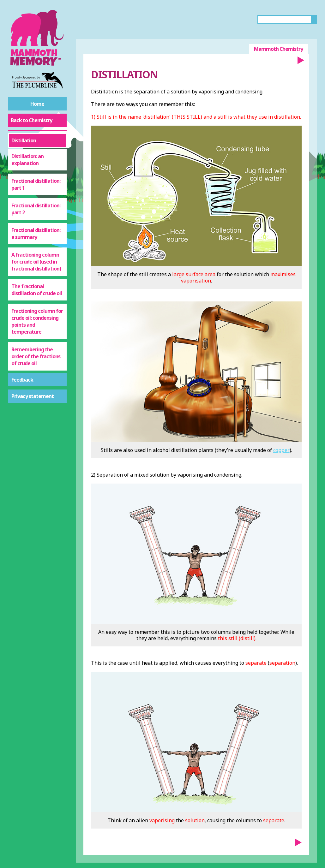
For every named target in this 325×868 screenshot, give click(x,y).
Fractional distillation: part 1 (36, 184)
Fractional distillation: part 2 (36, 209)
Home (37, 104)
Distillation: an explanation (27, 160)
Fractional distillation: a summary (36, 234)
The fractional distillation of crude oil (37, 290)
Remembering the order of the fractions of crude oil (36, 356)
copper (281, 450)
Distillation (24, 140)
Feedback (22, 380)
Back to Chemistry (31, 120)
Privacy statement (33, 396)
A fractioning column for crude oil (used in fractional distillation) (36, 262)
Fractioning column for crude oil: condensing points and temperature (37, 321)
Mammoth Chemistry (278, 49)
